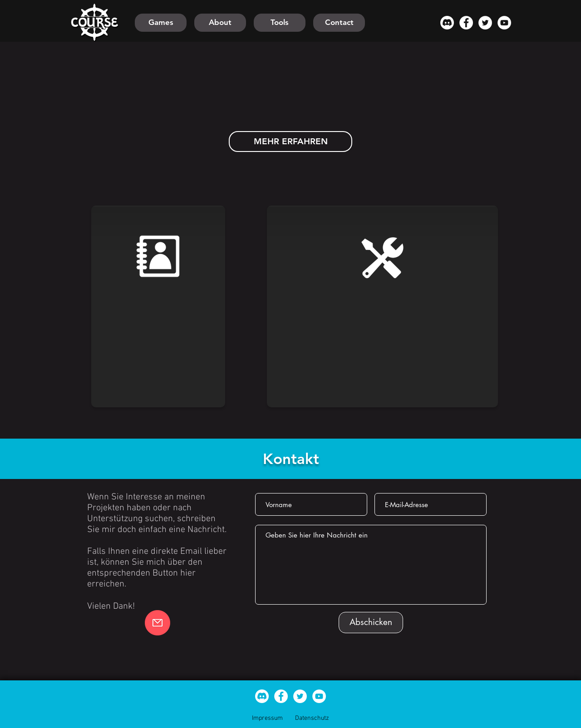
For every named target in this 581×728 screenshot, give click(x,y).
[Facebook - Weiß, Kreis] (466, 23)
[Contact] (339, 23)
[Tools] (280, 23)
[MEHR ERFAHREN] (290, 142)
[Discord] (447, 23)
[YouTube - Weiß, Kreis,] (504, 23)
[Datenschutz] (312, 718)
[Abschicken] (371, 623)
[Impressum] (267, 718)
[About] (220, 23)
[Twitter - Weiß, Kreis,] (485, 23)
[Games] (161, 23)
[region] (159, 309)
